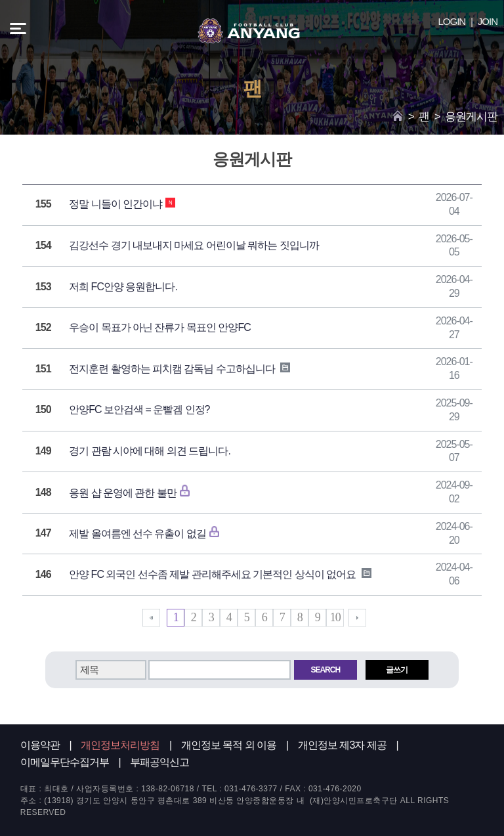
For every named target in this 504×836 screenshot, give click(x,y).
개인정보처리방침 (120, 745)
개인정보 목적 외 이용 (229, 745)
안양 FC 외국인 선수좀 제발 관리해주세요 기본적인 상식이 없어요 (220, 574)
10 (335, 617)
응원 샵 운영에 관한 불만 (134, 493)
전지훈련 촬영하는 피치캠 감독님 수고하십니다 (179, 369)
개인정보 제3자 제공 (342, 745)
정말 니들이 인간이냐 (122, 204)
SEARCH (325, 670)
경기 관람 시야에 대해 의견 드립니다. (150, 451)
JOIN (488, 21)
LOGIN (452, 21)
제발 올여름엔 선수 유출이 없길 (148, 534)
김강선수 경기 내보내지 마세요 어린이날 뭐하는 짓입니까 (194, 245)
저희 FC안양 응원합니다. (123, 287)
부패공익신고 (159, 762)
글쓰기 (397, 670)
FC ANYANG (249, 31)
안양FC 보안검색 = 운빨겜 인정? (139, 409)
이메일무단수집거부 (65, 762)
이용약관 (40, 745)
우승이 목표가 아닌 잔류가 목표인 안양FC (160, 327)
